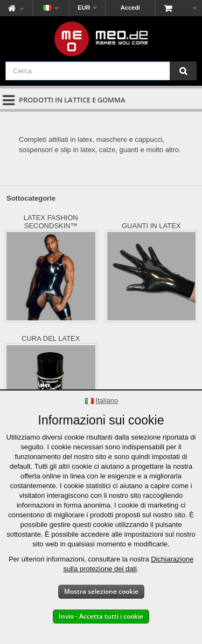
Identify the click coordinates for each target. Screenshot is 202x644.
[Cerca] (183, 71)
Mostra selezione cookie (101, 591)
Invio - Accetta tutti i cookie (101, 616)
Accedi (130, 8)
